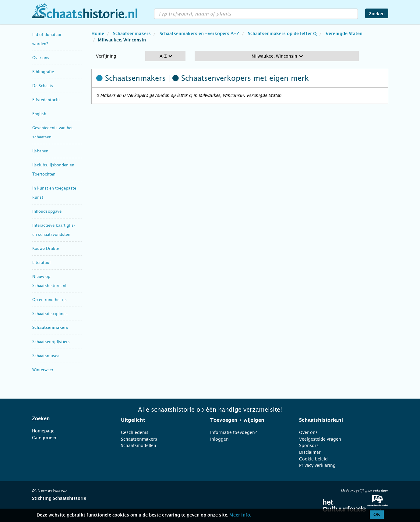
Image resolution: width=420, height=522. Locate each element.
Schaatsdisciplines (50, 314)
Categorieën (45, 438)
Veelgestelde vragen (320, 439)
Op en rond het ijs (49, 300)
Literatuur (42, 263)
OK (377, 515)
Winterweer (43, 370)
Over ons (41, 58)
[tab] (69, 419)
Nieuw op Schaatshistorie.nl (49, 281)
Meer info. (240, 515)
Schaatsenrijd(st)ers (51, 342)
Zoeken (377, 14)
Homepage (43, 431)
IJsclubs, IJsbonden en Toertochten (53, 170)
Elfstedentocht (46, 100)
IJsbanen (40, 151)
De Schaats (43, 86)
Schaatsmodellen (139, 446)
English (39, 114)
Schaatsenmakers (50, 328)
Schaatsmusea (46, 356)
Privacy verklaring (317, 465)
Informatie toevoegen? (233, 432)
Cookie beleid (313, 459)
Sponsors (309, 446)
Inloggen (219, 439)
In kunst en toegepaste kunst (54, 193)
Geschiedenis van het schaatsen (53, 132)
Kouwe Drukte (46, 249)
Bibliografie (43, 72)
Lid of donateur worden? (47, 39)
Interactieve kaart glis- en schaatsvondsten (54, 230)
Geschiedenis (135, 432)
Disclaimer (310, 452)
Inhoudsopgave (47, 211)
